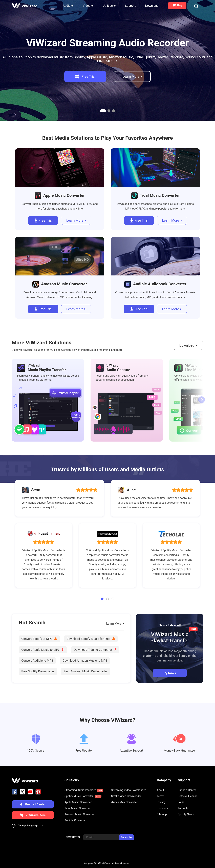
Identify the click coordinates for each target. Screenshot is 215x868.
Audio (68, 6)
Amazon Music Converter (80, 814)
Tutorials (183, 808)
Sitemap (162, 814)
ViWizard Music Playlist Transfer (171, 637)
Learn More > (115, 624)
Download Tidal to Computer (95, 650)
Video (88, 6)
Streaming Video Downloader (128, 790)
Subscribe (126, 837)
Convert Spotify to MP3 (39, 639)
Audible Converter (75, 820)
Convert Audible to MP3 (37, 661)
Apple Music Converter (78, 802)
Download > (188, 345)
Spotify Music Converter (83, 796)
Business (162, 808)
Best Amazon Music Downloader (85, 671)
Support (130, 6)
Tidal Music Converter (78, 808)
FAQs (181, 802)
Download (152, 6)
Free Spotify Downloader (38, 671)
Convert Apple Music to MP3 (43, 650)
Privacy (161, 802)
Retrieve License (188, 796)
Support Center (187, 790)
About (160, 790)
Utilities (109, 6)
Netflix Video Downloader (126, 796)
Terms (161, 796)
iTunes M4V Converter (124, 802)
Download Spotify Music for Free (91, 639)
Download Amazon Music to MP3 (85, 661)
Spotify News (186, 814)
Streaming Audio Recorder (84, 790)
